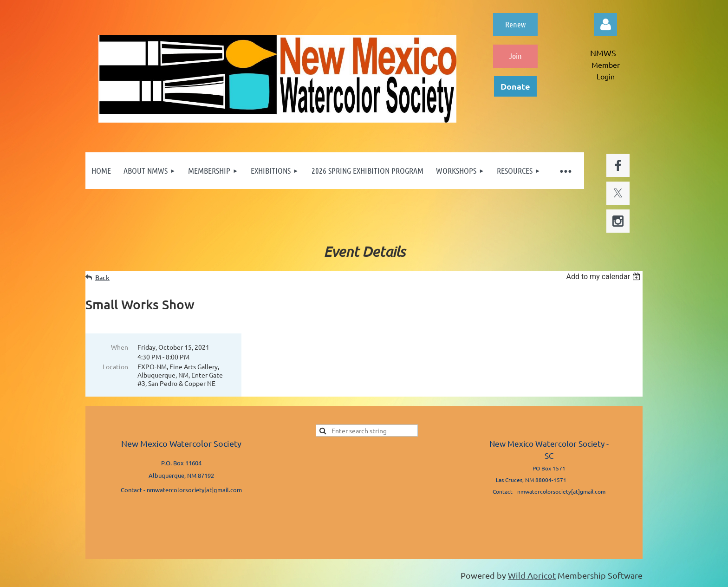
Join (515, 56)
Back (102, 277)
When (120, 347)
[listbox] (604, 277)
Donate (515, 86)
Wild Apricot (532, 575)
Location (115, 366)
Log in (605, 25)
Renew (515, 24)
